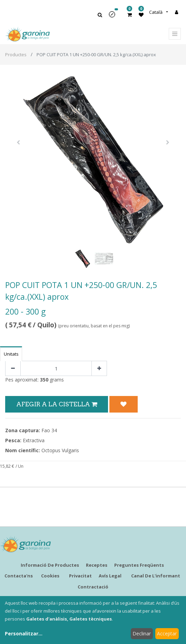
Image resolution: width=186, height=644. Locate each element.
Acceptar (167, 633)
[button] (114, 17)
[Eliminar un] (13, 369)
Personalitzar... (24, 633)
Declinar (142, 633)
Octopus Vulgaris (60, 450)
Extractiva (34, 440)
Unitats (11, 354)
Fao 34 (49, 430)
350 (44, 380)
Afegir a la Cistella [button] (57, 404)
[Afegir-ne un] (99, 369)
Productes (16, 55)
